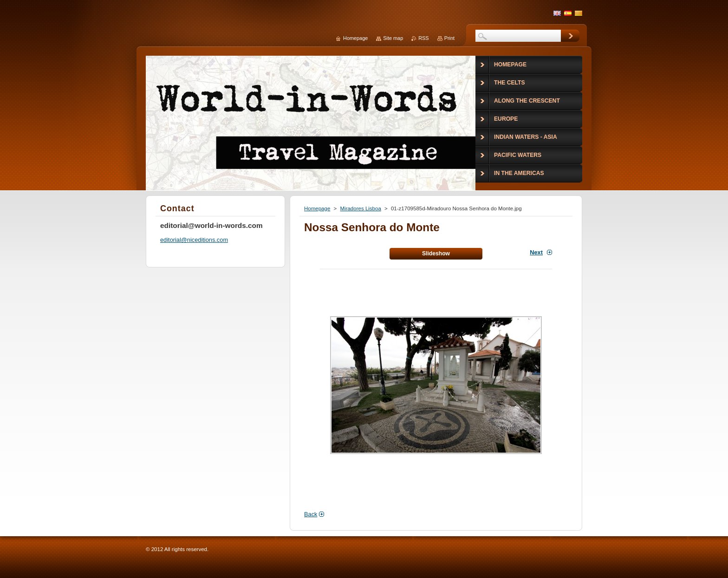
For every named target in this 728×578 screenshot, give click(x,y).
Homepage (317, 208)
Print (449, 38)
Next (536, 252)
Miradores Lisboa (360, 208)
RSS (423, 38)
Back (311, 514)
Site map (393, 38)
